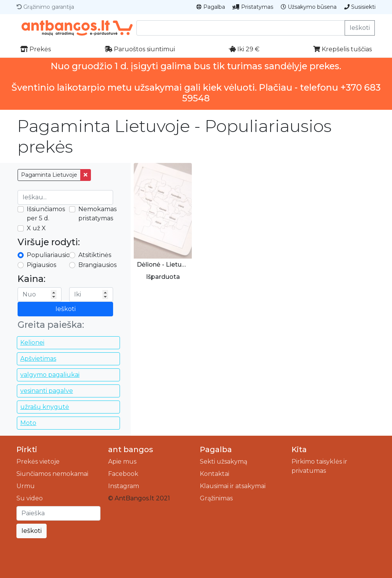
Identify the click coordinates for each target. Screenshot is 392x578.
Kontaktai (215, 474)
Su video (30, 498)
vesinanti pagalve (47, 391)
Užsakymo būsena (309, 7)
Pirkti (27, 449)
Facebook (123, 474)
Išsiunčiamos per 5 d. (46, 214)
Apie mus (122, 462)
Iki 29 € (244, 49)
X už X (36, 228)
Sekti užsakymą (224, 462)
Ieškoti (360, 28)
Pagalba (211, 7)
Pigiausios (41, 265)
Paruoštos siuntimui (140, 49)
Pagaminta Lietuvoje (49, 175)
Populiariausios (50, 255)
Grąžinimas (216, 498)
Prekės (36, 49)
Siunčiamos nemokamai (52, 474)
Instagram (124, 486)
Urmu (26, 486)
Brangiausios (97, 265)
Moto (28, 423)
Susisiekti (360, 7)
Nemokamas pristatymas (97, 214)
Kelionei (32, 343)
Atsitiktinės (95, 255)
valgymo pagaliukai (50, 375)
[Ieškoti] (58, 513)
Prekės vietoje (38, 462)
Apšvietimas (38, 359)
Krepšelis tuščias (343, 49)
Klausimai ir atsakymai (233, 486)
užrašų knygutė (45, 407)
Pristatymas (253, 7)
